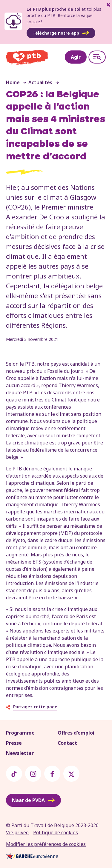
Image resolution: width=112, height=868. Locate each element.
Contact (67, 743)
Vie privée (17, 832)
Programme (20, 733)
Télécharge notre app (61, 33)
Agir (76, 57)
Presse (14, 743)
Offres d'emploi (76, 733)
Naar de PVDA (33, 800)
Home (13, 82)
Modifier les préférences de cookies (46, 844)
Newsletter (20, 753)
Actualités (40, 82)
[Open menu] (97, 57)
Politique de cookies (56, 832)
